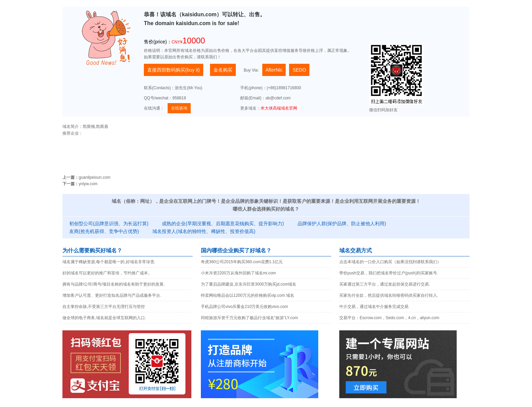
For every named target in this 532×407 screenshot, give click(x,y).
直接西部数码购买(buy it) (174, 70)
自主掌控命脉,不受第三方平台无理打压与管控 (104, 307)
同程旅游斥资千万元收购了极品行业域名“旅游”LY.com (249, 318)
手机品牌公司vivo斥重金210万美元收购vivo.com (244, 307)
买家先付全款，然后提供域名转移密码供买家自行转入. (389, 295)
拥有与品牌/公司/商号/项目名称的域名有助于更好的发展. (113, 284)
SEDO (299, 70)
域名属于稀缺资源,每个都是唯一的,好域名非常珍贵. (109, 262)
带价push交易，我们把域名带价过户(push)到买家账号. (389, 273)
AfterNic (274, 70)
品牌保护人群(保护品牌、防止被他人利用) (342, 224)
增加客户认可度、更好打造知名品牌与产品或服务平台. (112, 295)
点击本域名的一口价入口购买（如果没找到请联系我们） (390, 262)
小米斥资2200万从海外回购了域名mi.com (238, 273)
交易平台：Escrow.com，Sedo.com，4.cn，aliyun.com (389, 318)
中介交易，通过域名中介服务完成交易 (374, 307)
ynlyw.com (88, 184)
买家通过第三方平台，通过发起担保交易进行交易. (385, 284)
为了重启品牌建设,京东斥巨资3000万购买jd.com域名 (249, 284)
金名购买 (223, 70)
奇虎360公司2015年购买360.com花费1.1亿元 (242, 262)
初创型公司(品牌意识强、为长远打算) (109, 224)
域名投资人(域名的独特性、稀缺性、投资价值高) (204, 231)
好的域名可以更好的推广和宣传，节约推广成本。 (107, 273)
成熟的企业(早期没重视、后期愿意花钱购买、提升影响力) (223, 224)
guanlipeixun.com (94, 177)
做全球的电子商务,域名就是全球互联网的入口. (104, 318)
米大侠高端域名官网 (279, 108)
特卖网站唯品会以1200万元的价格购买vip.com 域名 (248, 295)
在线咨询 (179, 108)
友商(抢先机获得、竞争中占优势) (104, 231)
